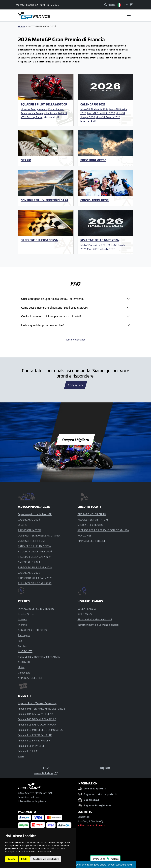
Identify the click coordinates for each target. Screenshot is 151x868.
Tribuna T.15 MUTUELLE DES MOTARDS (40, 730)
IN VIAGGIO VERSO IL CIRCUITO (36, 609)
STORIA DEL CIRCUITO (90, 525)
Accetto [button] (12, 859)
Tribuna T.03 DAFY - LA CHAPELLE (37, 719)
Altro (21, 756)
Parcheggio (24, 635)
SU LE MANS (85, 614)
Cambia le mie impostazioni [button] (46, 859)
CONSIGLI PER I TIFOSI (95, 200)
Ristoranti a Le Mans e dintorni (95, 619)
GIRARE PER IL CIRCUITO (32, 630)
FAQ (46, 768)
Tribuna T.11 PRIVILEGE (31, 746)
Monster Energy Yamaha (34, 109)
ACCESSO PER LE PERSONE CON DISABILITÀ (103, 530)
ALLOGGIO (24, 662)
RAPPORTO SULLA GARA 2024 (35, 567)
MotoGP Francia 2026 (108, 117)
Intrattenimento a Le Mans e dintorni (98, 625)
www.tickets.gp (46, 773)
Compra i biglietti (75, 440)
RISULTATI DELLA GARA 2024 (35, 557)
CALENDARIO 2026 (93, 104)
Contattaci (75, 385)
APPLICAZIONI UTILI (30, 678)
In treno (22, 625)
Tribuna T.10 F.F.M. (28, 751)
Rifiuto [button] (24, 859)
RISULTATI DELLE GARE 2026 (100, 240)
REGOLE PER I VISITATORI (93, 520)
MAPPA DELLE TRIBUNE (92, 541)
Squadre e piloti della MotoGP (44, 104)
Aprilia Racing (49, 113)
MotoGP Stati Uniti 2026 (101, 113)
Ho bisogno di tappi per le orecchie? (43, 325)
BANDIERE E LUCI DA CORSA (39, 240)
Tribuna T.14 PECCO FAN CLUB (35, 735)
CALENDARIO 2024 (29, 562)
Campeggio (24, 673)
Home (21, 26)
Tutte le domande (75, 339)
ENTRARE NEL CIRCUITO (92, 514)
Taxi (20, 641)
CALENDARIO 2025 (29, 573)
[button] (53, 117)
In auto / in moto (28, 614)
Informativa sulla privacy (32, 801)
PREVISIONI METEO (93, 160)
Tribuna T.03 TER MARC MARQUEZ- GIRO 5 (42, 709)
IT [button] (121, 5)
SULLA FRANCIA (87, 609)
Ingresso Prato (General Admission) (37, 703)
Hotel (21, 667)
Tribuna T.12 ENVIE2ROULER (34, 740)
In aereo (22, 619)
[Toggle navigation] (129, 15)
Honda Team (35, 113)
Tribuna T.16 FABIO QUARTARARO (37, 724)
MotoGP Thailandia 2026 (94, 109)
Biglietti (105, 768)
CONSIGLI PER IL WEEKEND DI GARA (45, 200)
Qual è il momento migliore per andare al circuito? (51, 316)
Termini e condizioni (29, 797)
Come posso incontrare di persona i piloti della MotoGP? (55, 307)
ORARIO (26, 160)
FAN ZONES (84, 535)
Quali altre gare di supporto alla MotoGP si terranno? (53, 299)
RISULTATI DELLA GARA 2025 (35, 583)
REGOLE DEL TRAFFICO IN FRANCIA (39, 657)
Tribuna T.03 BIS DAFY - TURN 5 (36, 714)
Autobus (23, 646)
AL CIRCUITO (25, 651)
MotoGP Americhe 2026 (94, 245)
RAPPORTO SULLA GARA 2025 (35, 578)
